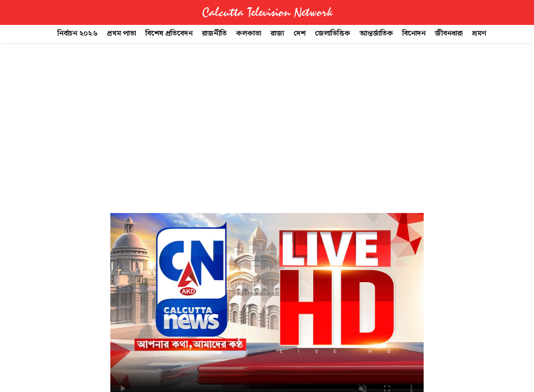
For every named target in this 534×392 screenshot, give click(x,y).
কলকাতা (249, 34)
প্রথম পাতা (122, 34)
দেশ (300, 34)
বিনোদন (414, 34)
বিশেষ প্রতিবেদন (169, 34)
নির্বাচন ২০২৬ (78, 34)
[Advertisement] (267, 118)
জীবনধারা (449, 34)
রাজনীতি (214, 34)
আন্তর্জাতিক (376, 34)
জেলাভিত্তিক (333, 34)
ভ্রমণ (479, 34)
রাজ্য (277, 34)
